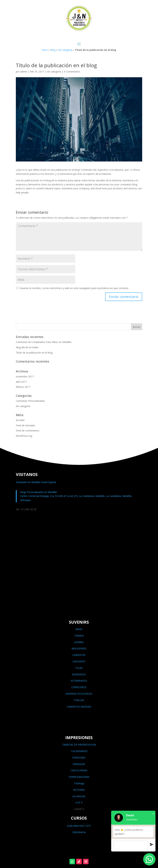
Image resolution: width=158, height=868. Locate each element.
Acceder (20, 420)
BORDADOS (79, 674)
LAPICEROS (79, 661)
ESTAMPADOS (79, 681)
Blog (53, 50)
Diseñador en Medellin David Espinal (36, 482)
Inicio (45, 50)
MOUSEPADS (79, 648)
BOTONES (79, 790)
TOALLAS (79, 700)
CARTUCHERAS (79, 770)
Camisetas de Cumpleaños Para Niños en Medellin (44, 342)
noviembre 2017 (25, 376)
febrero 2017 (23, 387)
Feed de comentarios (28, 431)
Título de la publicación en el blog (34, 353)
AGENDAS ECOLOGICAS (79, 694)
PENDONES (79, 758)
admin (24, 72)
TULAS (79, 668)
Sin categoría (65, 50)
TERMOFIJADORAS (79, 777)
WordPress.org (24, 436)
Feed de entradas (25, 425)
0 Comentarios (72, 72)
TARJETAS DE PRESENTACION (79, 745)
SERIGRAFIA (79, 832)
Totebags (79, 783)
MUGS (79, 629)
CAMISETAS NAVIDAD (79, 707)
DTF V (79, 803)
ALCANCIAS (79, 796)
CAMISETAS (79, 655)
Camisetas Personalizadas (30, 401)
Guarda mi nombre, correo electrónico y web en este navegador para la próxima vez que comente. (74, 288)
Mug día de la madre (27, 347)
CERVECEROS (79, 687)
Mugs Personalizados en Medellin (39, 492)
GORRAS (79, 642)
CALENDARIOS (79, 751)
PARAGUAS (79, 764)
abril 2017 (21, 382)
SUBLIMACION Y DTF (79, 826)
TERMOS (79, 636)
